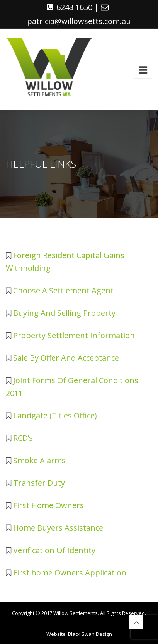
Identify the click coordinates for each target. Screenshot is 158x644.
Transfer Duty (39, 483)
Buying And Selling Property (64, 313)
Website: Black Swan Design (79, 634)
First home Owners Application (70, 573)
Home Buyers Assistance (58, 528)
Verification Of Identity (54, 550)
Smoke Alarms (39, 460)
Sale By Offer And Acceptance (66, 358)
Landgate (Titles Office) (55, 415)
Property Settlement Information (74, 335)
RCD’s (23, 438)
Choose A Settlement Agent (63, 290)
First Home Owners (48, 505)
